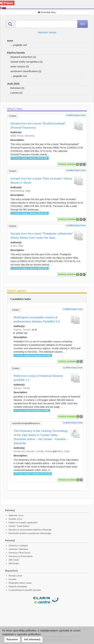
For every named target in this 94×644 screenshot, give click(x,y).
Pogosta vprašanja (18, 587)
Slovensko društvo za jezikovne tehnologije (30, 533)
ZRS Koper (14, 564)
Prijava (6, 3)
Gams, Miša (17, 246)
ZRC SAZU (14, 560)
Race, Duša (64, 451)
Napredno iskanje (47, 32)
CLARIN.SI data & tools (76, 115)
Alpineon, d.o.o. (16, 515)
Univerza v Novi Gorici (19, 553)
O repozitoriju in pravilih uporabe (25, 590)
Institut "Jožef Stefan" (19, 526)
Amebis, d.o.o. (16, 519)
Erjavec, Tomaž (22, 330)
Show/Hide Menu (47, 12)
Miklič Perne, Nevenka (22, 136)
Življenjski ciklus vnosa (20, 583)
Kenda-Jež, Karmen (24, 451)
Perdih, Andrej (44, 451)
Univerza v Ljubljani (18, 546)
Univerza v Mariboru (18, 549)
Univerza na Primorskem (21, 556)
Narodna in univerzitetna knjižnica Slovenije (30, 530)
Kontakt (12, 579)
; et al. (47, 331)
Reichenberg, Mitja (20, 191)
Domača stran (15, 576)
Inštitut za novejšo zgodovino (23, 523)
